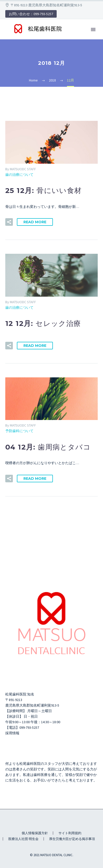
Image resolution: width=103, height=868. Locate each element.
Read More (35, 222)
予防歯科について (19, 431)
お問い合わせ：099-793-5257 (31, 14)
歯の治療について (19, 175)
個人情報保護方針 (35, 833)
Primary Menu (93, 30)
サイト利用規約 (70, 833)
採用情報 (12, 733)
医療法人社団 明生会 (23, 839)
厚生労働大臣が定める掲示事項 (72, 839)
